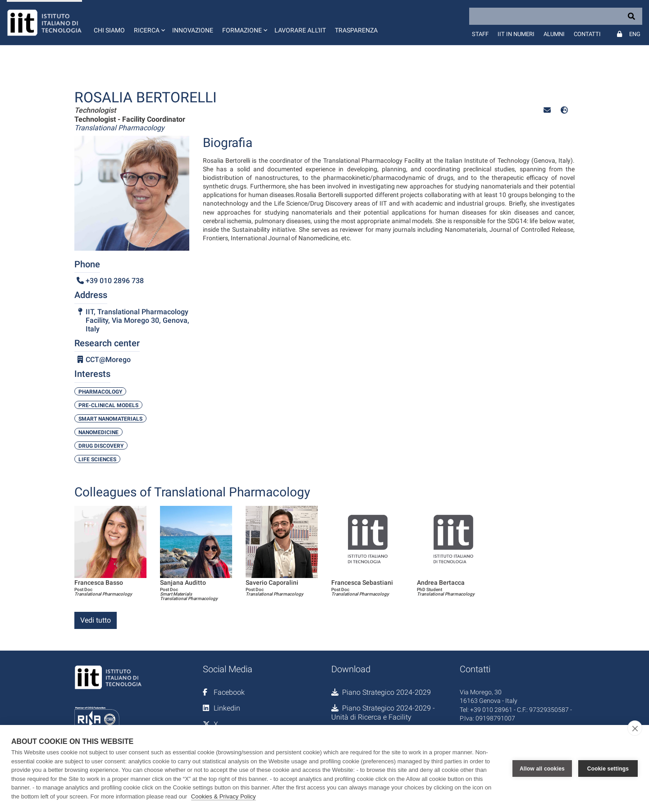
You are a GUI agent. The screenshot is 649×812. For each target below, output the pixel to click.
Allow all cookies (542, 769)
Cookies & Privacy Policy (224, 796)
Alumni (554, 34)
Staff (480, 34)
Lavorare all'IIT (300, 30)
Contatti (587, 34)
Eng (635, 34)
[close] (635, 728)
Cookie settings (608, 769)
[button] (149, 23)
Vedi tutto (96, 620)
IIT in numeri (516, 34)
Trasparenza (356, 30)
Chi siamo (109, 30)
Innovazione (193, 30)
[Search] (556, 16)
